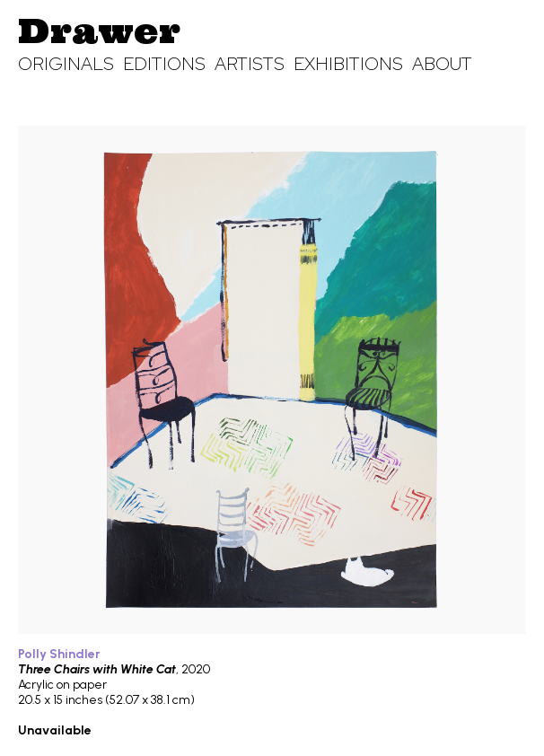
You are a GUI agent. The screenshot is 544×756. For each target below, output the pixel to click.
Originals (66, 64)
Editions (164, 64)
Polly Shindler (59, 654)
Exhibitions (348, 64)
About (442, 64)
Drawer (99, 31)
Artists (250, 64)
